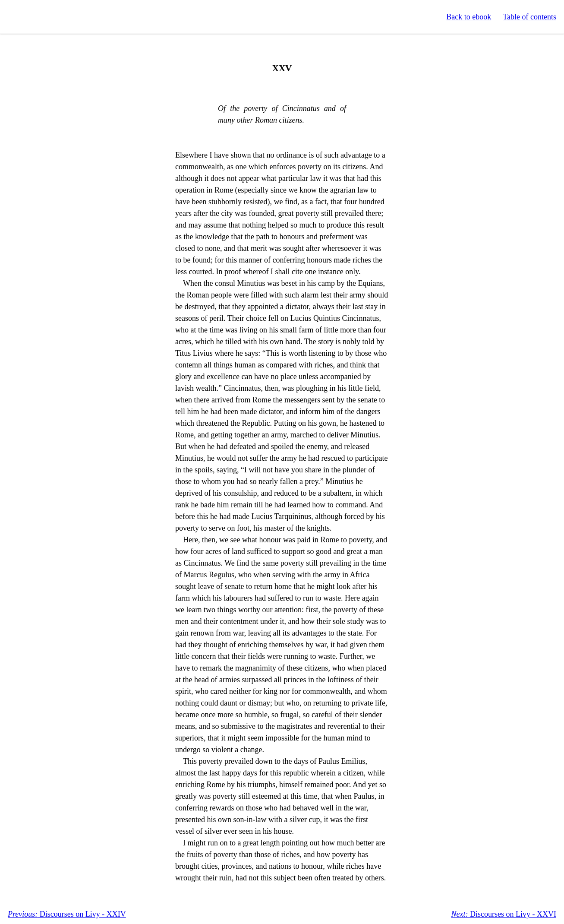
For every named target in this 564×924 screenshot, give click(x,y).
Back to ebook (469, 17)
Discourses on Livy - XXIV (67, 914)
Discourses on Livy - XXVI (504, 914)
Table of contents (529, 17)
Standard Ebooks (47, 17)
